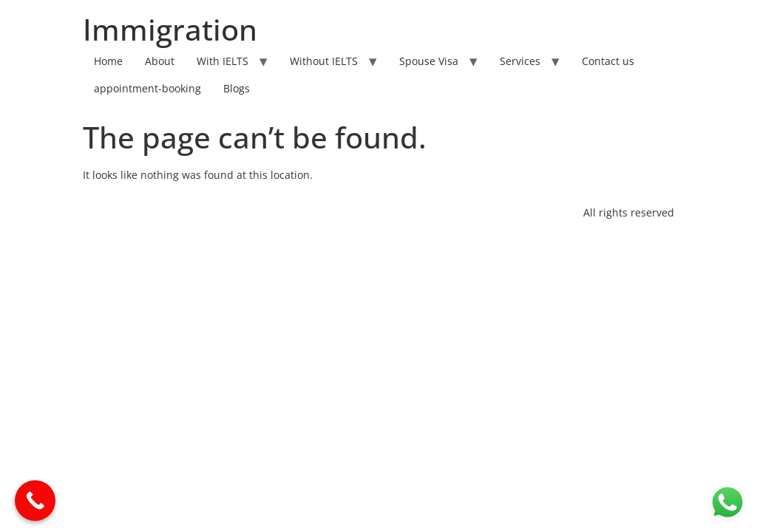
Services (520, 61)
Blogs (237, 88)
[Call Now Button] (35, 501)
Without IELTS (324, 61)
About (160, 61)
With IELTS (223, 61)
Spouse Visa (429, 61)
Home (108, 61)
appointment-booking (147, 88)
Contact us (608, 61)
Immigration (170, 29)
